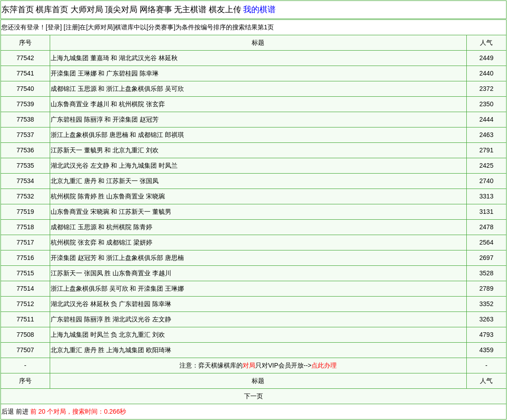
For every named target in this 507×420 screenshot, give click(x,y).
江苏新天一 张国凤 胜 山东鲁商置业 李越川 (111, 273)
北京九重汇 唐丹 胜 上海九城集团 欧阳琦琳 (111, 350)
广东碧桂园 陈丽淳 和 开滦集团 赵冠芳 (105, 119)
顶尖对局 (121, 9)
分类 (155, 27)
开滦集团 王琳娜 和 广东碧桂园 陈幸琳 (105, 73)
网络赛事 (156, 9)
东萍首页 (18, 9)
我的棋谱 (259, 9)
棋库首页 (52, 9)
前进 (22, 411)
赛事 (167, 27)
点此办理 (324, 365)
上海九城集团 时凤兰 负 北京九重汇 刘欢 (108, 335)
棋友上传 (225, 9)
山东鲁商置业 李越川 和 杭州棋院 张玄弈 (108, 104)
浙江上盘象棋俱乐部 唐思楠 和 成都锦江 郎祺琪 (117, 135)
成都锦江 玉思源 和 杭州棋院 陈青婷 (102, 227)
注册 (72, 27)
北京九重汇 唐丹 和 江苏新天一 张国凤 (105, 181)
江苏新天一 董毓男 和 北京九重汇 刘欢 (105, 150)
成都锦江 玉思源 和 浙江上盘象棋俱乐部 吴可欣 (117, 89)
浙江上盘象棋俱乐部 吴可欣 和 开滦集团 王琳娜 (117, 288)
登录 (54, 27)
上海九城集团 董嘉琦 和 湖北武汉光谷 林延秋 (114, 58)
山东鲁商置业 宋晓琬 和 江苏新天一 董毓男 (111, 212)
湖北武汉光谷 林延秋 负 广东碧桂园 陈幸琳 (111, 304)
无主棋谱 (190, 9)
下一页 (253, 396)
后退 (8, 411)
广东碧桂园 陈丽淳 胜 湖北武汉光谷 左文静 (111, 319)
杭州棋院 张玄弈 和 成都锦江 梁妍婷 (102, 242)
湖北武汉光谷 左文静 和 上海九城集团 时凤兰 (114, 165)
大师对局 (87, 9)
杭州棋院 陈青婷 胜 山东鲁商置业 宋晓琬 (108, 196)
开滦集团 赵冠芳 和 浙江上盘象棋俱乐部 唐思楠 (117, 258)
